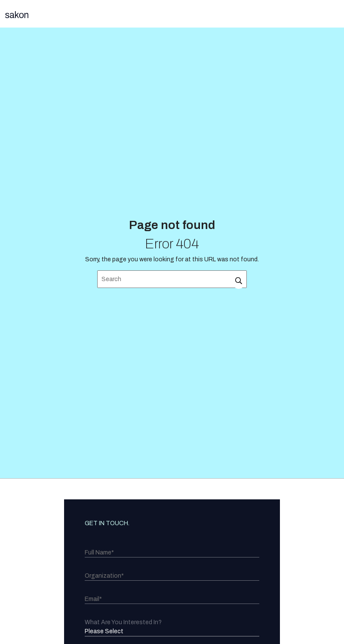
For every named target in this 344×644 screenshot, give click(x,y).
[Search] (172, 279)
